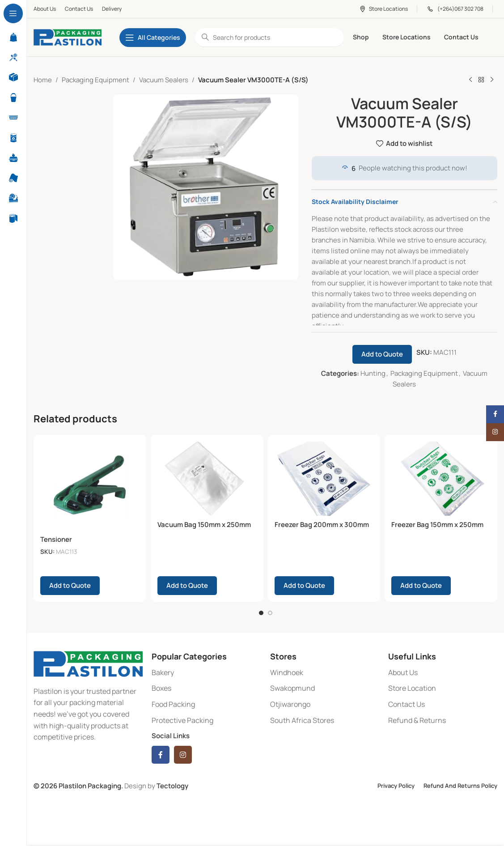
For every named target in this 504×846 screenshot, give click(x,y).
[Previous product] (470, 80)
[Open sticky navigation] (153, 38)
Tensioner (56, 539)
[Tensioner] (90, 486)
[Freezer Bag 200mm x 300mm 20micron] (324, 479)
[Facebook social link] (161, 754)
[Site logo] (68, 37)
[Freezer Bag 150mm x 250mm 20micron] (441, 479)
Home (43, 80)
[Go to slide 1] (261, 612)
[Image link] (88, 662)
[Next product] (492, 80)
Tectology (172, 785)
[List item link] (206, 672)
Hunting (373, 373)
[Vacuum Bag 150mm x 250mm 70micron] (207, 479)
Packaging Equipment (95, 80)
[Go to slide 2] (270, 612)
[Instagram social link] (183, 754)
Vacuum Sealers (164, 80)
